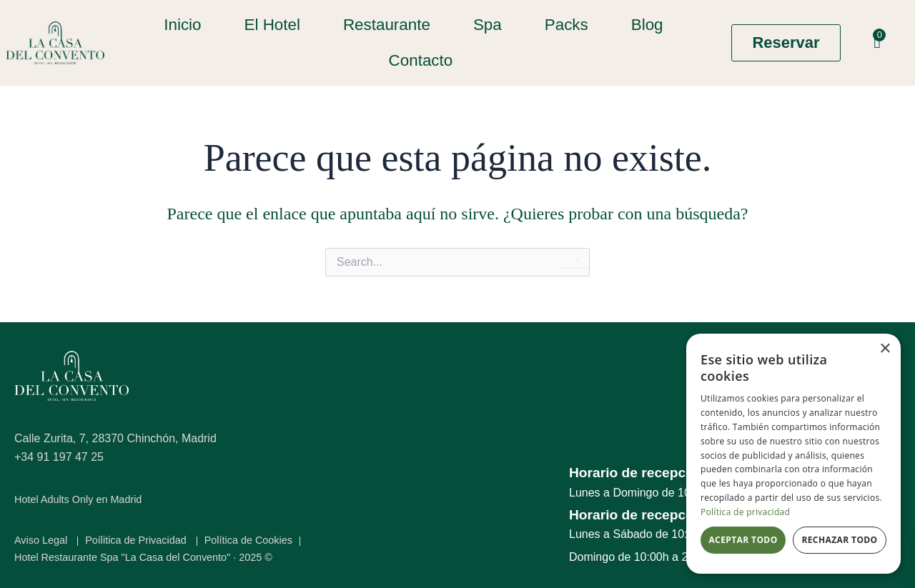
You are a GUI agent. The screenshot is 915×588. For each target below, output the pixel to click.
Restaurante (386, 25)
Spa (487, 25)
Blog (646, 25)
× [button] (885, 349)
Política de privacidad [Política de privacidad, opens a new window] (745, 512)
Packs (565, 25)
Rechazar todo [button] (839, 540)
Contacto (420, 60)
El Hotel (271, 25)
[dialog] (793, 454)
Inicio (182, 25)
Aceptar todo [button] (743, 540)
